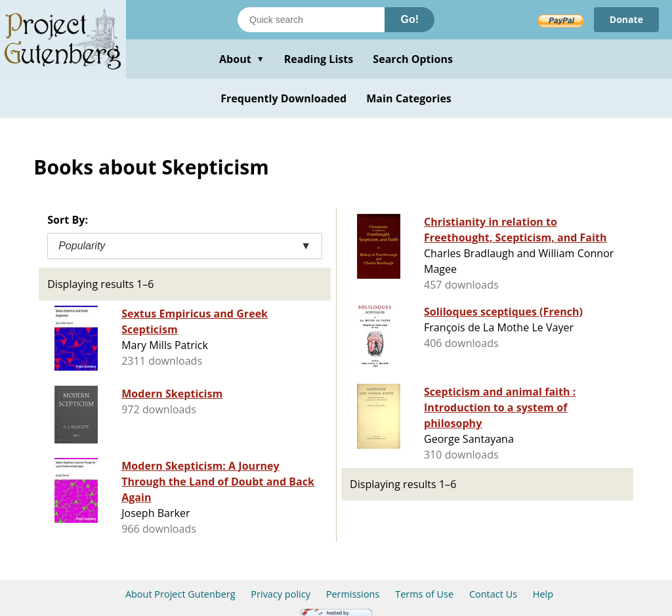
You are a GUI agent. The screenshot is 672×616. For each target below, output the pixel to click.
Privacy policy (281, 594)
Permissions (353, 594)
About (242, 59)
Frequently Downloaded (283, 98)
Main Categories (409, 98)
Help (543, 594)
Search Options (413, 59)
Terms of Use (424, 594)
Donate (626, 19)
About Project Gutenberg (180, 594)
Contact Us (493, 594)
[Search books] (311, 20)
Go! (409, 19)
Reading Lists (319, 59)
